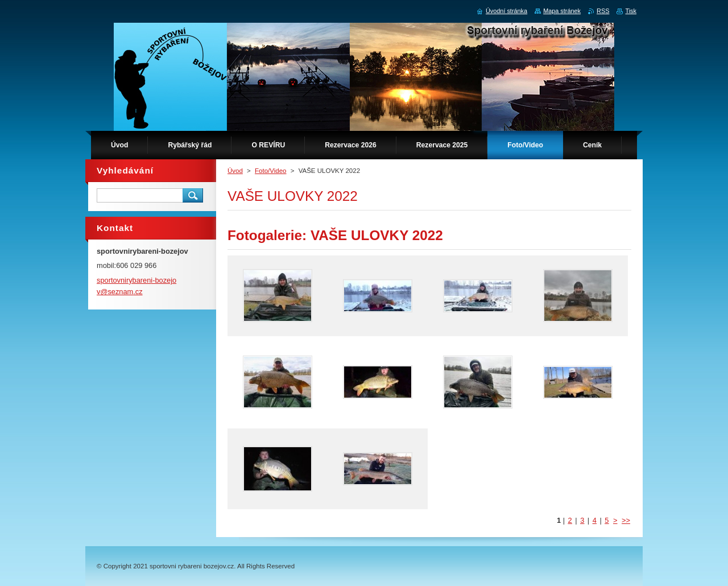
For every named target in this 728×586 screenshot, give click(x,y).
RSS (603, 11)
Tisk (631, 11)
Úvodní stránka (506, 11)
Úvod (235, 171)
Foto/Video (271, 171)
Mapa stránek (562, 11)
